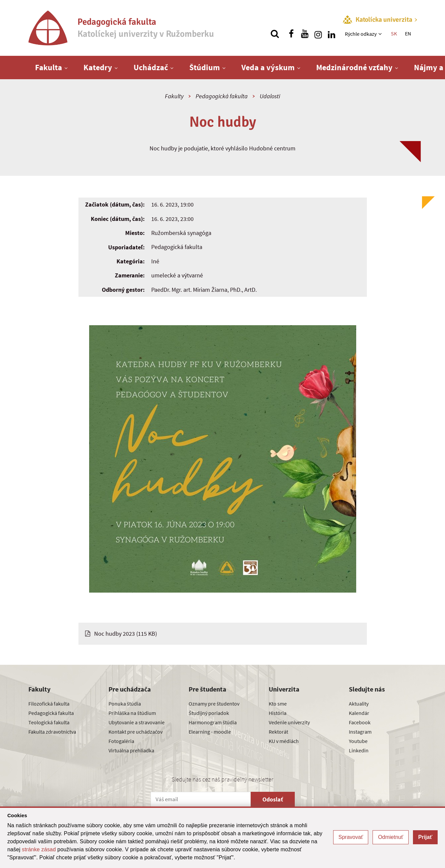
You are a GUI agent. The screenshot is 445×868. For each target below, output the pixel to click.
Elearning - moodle (210, 732)
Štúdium (205, 67)
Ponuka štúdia (125, 704)
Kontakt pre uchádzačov (136, 732)
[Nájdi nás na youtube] (305, 34)
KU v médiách (284, 741)
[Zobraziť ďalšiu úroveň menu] (381, 34)
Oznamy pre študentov (214, 704)
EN (408, 33)
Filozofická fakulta (49, 704)
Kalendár (359, 713)
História (278, 713)
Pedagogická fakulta (222, 96)
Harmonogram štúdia (213, 722)
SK (394, 33)
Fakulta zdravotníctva (52, 732)
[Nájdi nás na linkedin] (331, 34)
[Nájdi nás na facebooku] (291, 34)
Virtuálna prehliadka (131, 750)
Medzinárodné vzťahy (354, 67)
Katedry (98, 67)
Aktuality (359, 704)
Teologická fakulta (49, 722)
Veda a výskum (268, 67)
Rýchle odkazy (361, 34)
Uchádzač (151, 67)
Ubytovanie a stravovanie (137, 722)
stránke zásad (39, 849)
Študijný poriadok (209, 713)
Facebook (360, 722)
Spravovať (351, 837)
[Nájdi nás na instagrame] (318, 34)
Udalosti (270, 96)
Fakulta (49, 67)
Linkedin (359, 750)
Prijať (425, 837)
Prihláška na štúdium (132, 713)
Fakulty (174, 96)
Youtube (358, 741)
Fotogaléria (121, 741)
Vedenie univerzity (289, 722)
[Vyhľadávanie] (275, 34)
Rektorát (278, 732)
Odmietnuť (390, 837)
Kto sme (278, 704)
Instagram (360, 732)
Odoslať (273, 799)
